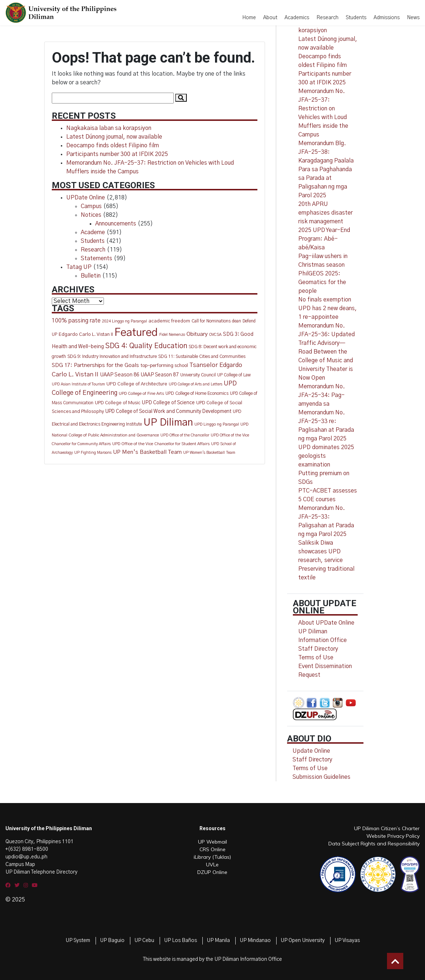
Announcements (116, 224)
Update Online (311, 751)
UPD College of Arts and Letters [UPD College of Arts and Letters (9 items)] (195, 384)
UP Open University (303, 941)
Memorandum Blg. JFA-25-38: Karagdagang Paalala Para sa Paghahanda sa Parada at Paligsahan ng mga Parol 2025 (326, 169)
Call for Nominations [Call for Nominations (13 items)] (211, 321)
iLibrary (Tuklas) (212, 857)
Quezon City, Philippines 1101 (39, 842)
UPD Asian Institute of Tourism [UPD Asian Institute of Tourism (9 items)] (78, 384)
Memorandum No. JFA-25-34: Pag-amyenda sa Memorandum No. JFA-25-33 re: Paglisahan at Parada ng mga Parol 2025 (326, 413)
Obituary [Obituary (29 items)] (197, 334)
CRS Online (212, 849)
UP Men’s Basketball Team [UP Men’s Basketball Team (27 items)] (147, 452)
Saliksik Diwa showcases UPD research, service (321, 552)
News (413, 18)
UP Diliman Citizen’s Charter (387, 828)
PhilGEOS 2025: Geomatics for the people (322, 282)
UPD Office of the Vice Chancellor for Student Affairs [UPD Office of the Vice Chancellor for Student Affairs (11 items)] (161, 444)
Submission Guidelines (321, 777)
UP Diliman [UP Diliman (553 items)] (168, 423)
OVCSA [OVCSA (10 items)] (215, 335)
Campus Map (20, 865)
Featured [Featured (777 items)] (136, 333)
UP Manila (218, 941)
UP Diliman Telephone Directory (41, 872)
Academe (93, 232)
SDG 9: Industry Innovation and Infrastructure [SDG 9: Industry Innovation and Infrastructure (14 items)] (112, 357)
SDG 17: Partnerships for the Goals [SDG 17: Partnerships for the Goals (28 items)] (95, 365)
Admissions (387, 18)
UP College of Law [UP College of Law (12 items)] (234, 375)
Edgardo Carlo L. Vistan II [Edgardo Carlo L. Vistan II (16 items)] (86, 335)
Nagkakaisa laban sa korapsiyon (109, 128)
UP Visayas (347, 941)
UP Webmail (212, 842)
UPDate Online (86, 198)
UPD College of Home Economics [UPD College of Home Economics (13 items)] (197, 393)
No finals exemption (325, 300)
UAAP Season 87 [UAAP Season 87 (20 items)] (160, 375)
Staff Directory (312, 760)
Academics (297, 18)
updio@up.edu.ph (26, 857)
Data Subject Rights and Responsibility (374, 844)
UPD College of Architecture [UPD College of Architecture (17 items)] (137, 384)
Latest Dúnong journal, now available (114, 137)
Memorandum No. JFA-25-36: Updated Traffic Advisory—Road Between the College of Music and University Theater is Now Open (327, 352)
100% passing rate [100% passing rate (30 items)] (76, 321)
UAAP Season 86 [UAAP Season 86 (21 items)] (120, 375)
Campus (91, 206)
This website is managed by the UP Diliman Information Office (212, 959)
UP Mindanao (255, 941)
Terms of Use (316, 658)
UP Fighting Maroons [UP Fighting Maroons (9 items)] (93, 453)
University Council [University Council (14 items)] (198, 375)
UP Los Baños (180, 941)
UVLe (212, 865)
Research (327, 18)
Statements (96, 258)
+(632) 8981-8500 (27, 849)
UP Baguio (112, 941)
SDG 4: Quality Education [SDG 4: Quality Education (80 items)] (146, 346)
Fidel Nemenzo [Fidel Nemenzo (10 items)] (172, 335)
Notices (91, 215)
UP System (78, 941)
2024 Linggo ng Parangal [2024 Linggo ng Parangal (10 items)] (125, 321)
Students (356, 18)
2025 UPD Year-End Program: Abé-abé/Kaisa (324, 239)
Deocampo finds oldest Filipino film (113, 145)
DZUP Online (212, 872)
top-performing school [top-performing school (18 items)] (164, 366)
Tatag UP (79, 267)
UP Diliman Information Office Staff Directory (323, 640)
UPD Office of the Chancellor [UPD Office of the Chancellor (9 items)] (185, 435)
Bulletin (91, 276)
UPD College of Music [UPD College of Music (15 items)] (118, 403)
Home (249, 18)
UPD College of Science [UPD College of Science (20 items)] (168, 403)
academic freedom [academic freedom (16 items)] (169, 321)
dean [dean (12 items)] (237, 321)
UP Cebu (144, 941)
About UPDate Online (326, 623)
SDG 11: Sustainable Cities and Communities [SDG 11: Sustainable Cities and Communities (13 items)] (202, 356)
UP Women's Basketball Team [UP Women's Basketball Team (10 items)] (209, 453)
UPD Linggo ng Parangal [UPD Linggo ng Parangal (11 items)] (217, 424)
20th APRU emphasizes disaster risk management (325, 213)
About (270, 18)
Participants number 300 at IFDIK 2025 (117, 154)
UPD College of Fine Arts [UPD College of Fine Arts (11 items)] (141, 394)
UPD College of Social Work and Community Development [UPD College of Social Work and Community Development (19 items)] (168, 411)
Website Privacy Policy (393, 836)
